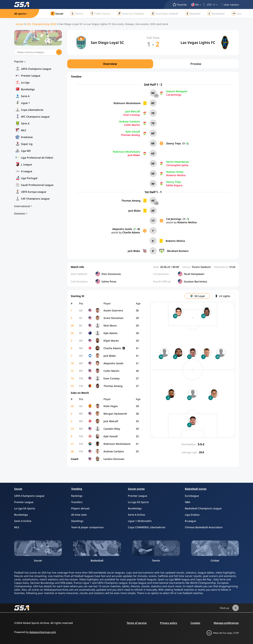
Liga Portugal (29, 178)
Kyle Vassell (133, 132)
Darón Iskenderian (178, 162)
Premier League (31, 76)
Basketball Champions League (203, 508)
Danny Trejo (174, 143)
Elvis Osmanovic (111, 274)
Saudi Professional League (37, 185)
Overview (110, 64)
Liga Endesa (192, 515)
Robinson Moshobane (127, 103)
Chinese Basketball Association (204, 527)
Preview (196, 64)
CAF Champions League (35, 199)
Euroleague (192, 496)
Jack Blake (134, 155)
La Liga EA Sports (25, 508)
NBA (188, 502)
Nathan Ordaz (175, 172)
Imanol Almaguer (177, 91)
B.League (190, 521)
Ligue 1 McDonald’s (140, 521)
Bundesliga (28, 89)
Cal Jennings (174, 95)
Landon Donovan (114, 459)
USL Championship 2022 (41, 24)
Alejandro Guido (122, 229)
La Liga (25, 82)
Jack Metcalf (133, 111)
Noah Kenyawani (194, 274)
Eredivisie (27, 137)
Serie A (25, 96)
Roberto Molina (176, 175)
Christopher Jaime (177, 165)
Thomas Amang (130, 135)
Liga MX (26, 151)
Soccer (20, 24)
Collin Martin (132, 125)
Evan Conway (132, 115)
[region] (153, 64)
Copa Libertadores (32, 110)
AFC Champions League (35, 117)
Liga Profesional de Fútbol (37, 158)
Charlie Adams (131, 232)
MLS (24, 130)
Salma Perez (109, 281)
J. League (27, 164)
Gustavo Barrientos (195, 281)
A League (27, 171)
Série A (25, 123)
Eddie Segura (174, 185)
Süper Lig (27, 144)
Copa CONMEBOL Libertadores (147, 527)
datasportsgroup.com (43, 632)
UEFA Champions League (36, 69)
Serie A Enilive (23, 521)
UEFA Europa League (34, 192)
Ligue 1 (25, 103)
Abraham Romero (178, 251)
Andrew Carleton (130, 121)
